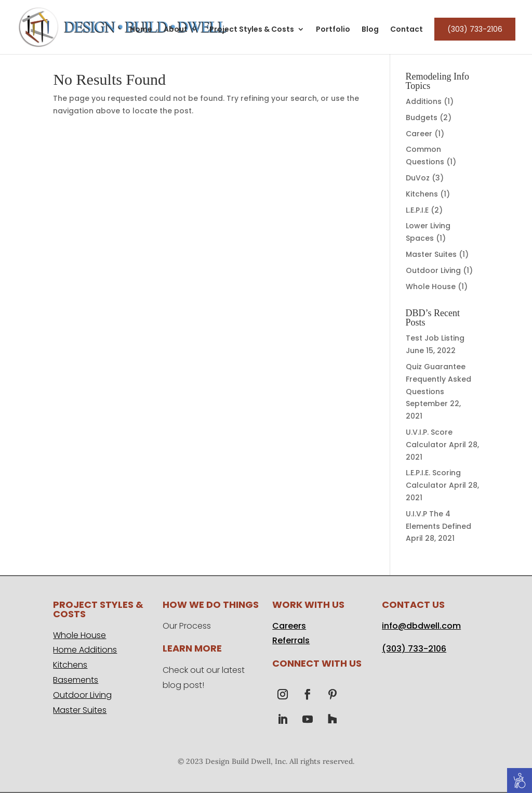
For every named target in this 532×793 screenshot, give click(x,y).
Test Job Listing (435, 338)
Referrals (291, 640)
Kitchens (422, 194)
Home (141, 30)
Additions (424, 101)
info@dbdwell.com (421, 626)
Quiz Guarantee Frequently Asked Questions (438, 379)
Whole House (431, 287)
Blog (370, 30)
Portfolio (333, 30)
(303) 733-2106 (475, 29)
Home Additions (85, 650)
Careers (289, 626)
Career (419, 134)
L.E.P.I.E (417, 210)
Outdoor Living (433, 270)
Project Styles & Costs (252, 30)
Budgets (422, 118)
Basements (76, 680)
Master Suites (431, 254)
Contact (407, 30)
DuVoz (418, 178)
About (176, 30)
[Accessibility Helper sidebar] (520, 781)
